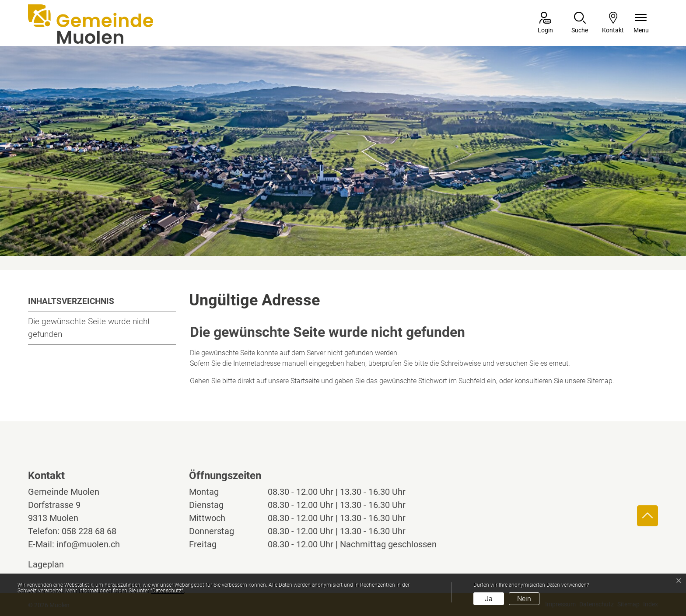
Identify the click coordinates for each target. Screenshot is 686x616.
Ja (489, 599)
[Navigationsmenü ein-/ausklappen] (641, 23)
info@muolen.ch (88, 544)
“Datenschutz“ (167, 591)
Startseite (305, 381)
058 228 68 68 (89, 531)
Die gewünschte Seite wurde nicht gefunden (89, 328)
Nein (524, 599)
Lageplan (54, 564)
